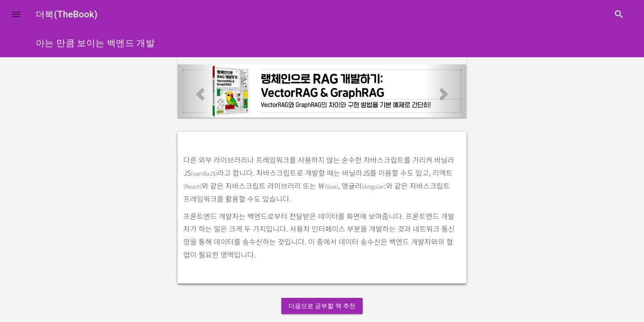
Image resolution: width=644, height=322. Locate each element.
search (619, 14)
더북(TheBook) (67, 14)
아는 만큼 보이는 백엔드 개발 (95, 43)
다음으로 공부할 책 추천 (322, 306)
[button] (16, 14)
